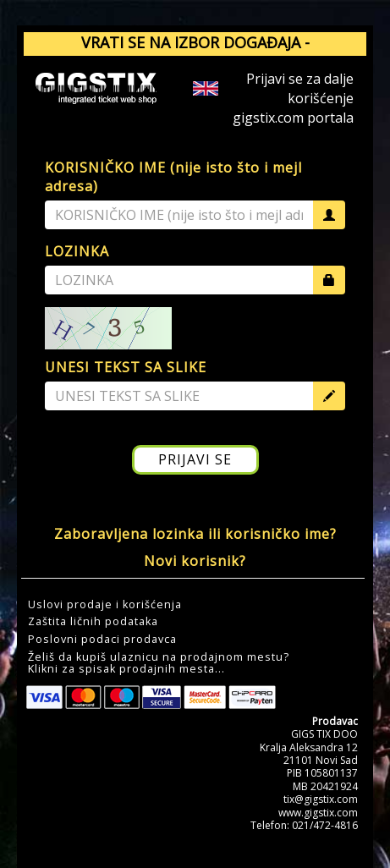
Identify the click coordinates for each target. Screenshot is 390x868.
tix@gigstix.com (321, 799)
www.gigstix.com (318, 813)
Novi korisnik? (195, 561)
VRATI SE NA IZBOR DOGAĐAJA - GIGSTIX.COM (195, 53)
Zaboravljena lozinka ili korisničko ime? (195, 534)
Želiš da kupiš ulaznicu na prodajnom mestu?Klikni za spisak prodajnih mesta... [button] (159, 663)
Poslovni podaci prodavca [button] (102, 640)
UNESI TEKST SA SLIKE (126, 367)
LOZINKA (77, 251)
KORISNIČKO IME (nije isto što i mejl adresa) (173, 177)
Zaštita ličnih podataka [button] (93, 622)
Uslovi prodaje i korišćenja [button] (105, 605)
